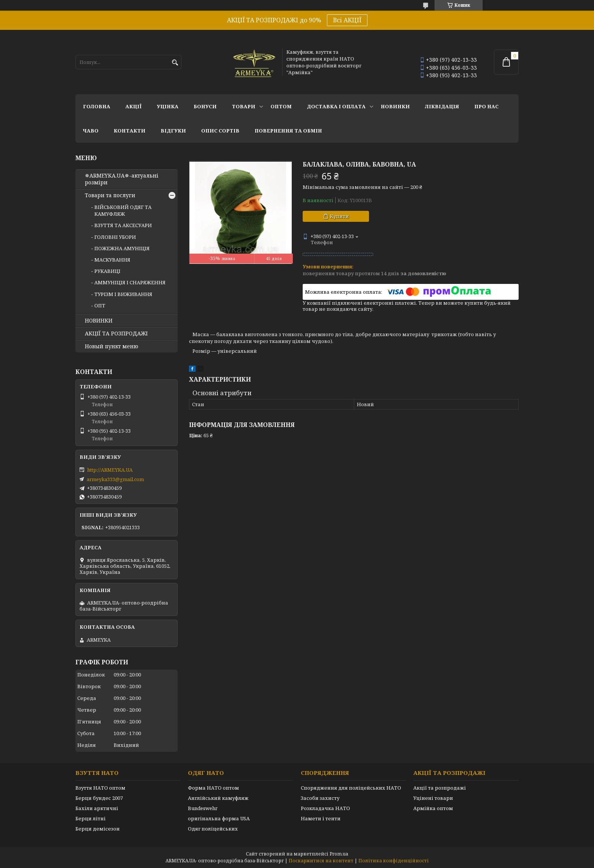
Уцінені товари (433, 798)
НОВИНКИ (395, 106)
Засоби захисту (320, 798)
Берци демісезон (98, 829)
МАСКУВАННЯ (112, 260)
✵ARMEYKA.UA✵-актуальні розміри (122, 179)
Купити (339, 216)
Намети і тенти (321, 818)
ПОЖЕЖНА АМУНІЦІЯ (122, 248)
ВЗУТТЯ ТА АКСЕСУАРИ (123, 225)
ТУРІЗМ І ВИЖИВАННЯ (123, 294)
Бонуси (205, 106)
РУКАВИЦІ (107, 271)
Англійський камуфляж (218, 798)
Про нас (486, 106)
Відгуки (173, 131)
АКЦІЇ (134, 106)
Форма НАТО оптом (213, 788)
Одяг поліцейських (213, 829)
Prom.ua (339, 854)
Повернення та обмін (288, 131)
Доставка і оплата (336, 106)
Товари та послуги (110, 195)
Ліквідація (442, 106)
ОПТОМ (281, 106)
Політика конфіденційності (394, 861)
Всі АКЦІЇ (347, 20)
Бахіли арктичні (97, 808)
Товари (244, 106)
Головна (97, 106)
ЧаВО (91, 131)
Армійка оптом (433, 808)
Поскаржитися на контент (321, 861)
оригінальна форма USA (219, 818)
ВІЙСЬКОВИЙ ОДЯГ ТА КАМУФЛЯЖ (123, 210)
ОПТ (100, 305)
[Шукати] (175, 63)
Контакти (130, 131)
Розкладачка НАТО (325, 808)
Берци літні (91, 818)
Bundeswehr (203, 808)
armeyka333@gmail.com (115, 479)
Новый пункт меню (112, 346)
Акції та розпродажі (440, 788)
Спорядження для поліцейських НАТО (351, 788)
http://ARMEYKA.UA (110, 470)
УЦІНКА (168, 106)
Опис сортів (220, 131)
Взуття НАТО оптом (100, 788)
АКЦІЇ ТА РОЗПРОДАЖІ (116, 333)
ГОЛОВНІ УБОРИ (115, 237)
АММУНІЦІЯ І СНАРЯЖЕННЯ (130, 282)
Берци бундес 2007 (99, 798)
